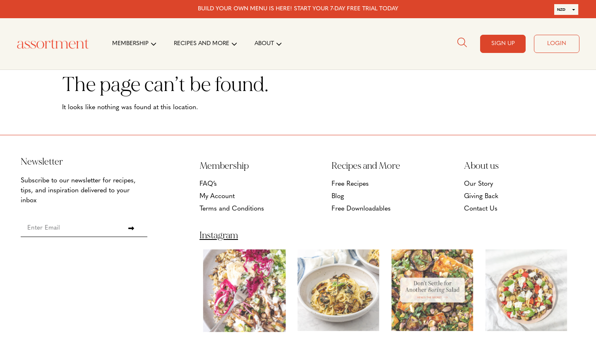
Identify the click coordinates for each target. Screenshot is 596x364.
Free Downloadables (361, 209)
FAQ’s (208, 184)
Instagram (219, 235)
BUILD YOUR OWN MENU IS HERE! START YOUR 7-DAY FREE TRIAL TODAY (298, 9)
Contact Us (481, 209)
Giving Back (481, 196)
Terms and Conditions (232, 209)
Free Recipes (350, 184)
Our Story (478, 184)
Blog (338, 196)
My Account (217, 196)
